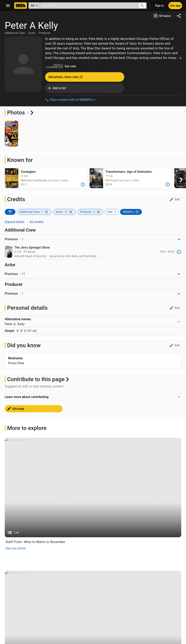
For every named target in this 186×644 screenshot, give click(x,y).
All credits (37, 222)
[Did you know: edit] (174, 345)
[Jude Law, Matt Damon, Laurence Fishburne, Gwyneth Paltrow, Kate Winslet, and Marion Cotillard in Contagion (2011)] (12, 178)
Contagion (28, 172)
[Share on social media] (179, 16)
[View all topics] (162, 16)
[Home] (21, 6)
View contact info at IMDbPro (70, 100)
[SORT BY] (10, 212)
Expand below (15, 222)
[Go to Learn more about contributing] (93, 468)
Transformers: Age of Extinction (129, 172)
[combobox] (88, 5)
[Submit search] (142, 6)
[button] (7, 171)
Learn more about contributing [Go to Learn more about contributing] (27, 468)
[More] (83, 185)
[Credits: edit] (174, 199)
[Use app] (175, 6)
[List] (93, 559)
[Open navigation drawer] (8, 6)
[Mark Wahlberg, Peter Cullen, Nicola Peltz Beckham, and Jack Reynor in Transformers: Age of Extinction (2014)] (96, 178)
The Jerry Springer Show (32, 248)
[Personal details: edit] (174, 308)
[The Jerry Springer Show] (9, 252)
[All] (34, 6)
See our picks (16, 620)
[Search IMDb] (88, 5)
